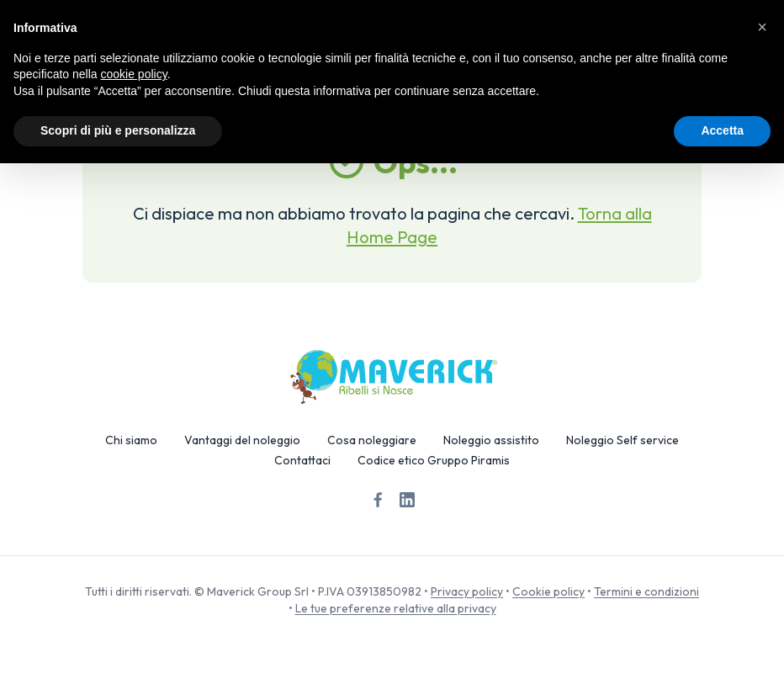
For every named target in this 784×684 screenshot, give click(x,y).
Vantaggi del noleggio (242, 440)
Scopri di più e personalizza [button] (118, 130)
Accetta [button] (722, 130)
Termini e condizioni (646, 591)
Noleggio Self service (622, 440)
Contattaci (302, 460)
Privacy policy (467, 591)
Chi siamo (131, 440)
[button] (762, 27)
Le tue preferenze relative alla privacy (396, 608)
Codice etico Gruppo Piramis (434, 460)
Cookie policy (548, 591)
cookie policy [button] (134, 74)
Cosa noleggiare (372, 440)
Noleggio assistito (491, 440)
